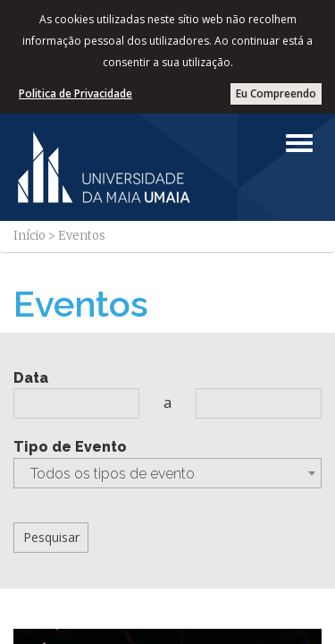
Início (29, 236)
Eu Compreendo (276, 93)
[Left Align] (299, 143)
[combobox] (167, 473)
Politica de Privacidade (75, 93)
